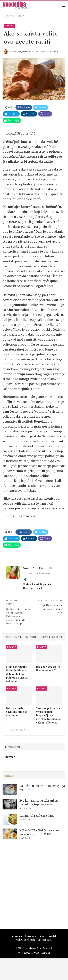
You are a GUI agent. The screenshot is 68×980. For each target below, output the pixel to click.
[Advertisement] (34, 889)
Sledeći (21, 730)
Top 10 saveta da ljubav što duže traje (51, 609)
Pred (10, 730)
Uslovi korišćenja (26, 940)
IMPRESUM (45, 940)
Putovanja (16, 936)
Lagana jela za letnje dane (37, 816)
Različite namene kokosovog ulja (42, 786)
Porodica (30, 936)
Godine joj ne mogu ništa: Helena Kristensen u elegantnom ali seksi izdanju (18, 617)
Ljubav (9, 26)
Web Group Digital (42, 953)
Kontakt (53, 936)
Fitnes (42, 936)
